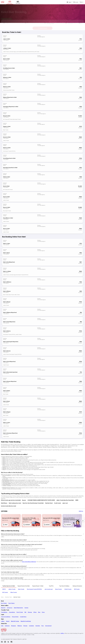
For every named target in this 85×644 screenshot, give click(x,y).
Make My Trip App (15, 621)
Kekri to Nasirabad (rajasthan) (10, 372)
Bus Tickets (4, 603)
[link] (11, 521)
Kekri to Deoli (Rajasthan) (9, 322)
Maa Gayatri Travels (17, 119)
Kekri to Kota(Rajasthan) (9, 262)
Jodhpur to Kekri (7, 48)
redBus (3, 621)
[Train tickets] (18, 2)
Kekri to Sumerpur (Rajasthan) (10, 433)
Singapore (14, 626)
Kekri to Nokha (7, 391)
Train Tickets (11, 603)
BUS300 (47, 525)
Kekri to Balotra (7, 331)
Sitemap (30, 612)
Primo (43, 612)
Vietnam (25, 626)
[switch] (80, 22)
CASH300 (68, 525)
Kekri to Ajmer (7, 253)
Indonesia (7, 626)
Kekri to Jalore (7, 423)
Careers (26, 608)
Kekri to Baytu (7, 401)
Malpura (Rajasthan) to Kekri (10, 97)
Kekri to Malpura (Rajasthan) (10, 312)
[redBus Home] (3, 2)
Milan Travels (12, 90)
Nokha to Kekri (7, 177)
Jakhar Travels (6, 52)
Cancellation (12, 612)
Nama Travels (11, 295)
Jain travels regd (12, 52)
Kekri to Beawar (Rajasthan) (10, 381)
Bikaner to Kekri (7, 87)
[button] (12, 22)
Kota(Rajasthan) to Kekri (9, 68)
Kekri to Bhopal (7, 302)
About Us (3, 608)
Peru (43, 626)
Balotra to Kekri (7, 148)
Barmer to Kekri (7, 137)
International (48, 626)
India (2, 626)
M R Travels (37, 52)
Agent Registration (18, 608)
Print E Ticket (20, 612)
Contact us (10, 608)
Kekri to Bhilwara (7, 282)
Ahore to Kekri (7, 229)
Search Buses (43, 27)
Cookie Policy (23, 617)
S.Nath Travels (6, 365)
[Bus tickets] (10, 2)
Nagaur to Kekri (7, 126)
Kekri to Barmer (7, 351)
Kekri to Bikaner (7, 291)
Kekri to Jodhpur (7, 271)
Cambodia (31, 626)
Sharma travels (6, 90)
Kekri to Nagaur (7, 412)
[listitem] (3, 516)
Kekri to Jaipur (7, 243)
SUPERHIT (27, 525)
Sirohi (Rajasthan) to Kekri (9, 158)
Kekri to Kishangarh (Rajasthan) (11, 342)
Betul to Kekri (6, 186)
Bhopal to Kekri (7, 116)
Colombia (38, 626)
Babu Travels (6, 295)
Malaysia (20, 626)
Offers (35, 612)
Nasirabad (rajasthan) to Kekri (10, 168)
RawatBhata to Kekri (8, 218)
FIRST (5, 525)
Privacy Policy (15, 617)
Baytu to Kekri (7, 197)
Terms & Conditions (6, 617)
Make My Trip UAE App (26, 621)
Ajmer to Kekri (7, 59)
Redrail (8, 621)
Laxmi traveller (19, 52)
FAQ (25, 612)
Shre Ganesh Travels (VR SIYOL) (28, 52)
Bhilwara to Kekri (7, 77)
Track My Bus (4, 612)
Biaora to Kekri (7, 207)
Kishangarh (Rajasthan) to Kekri (11, 107)
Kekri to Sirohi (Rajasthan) (9, 362)
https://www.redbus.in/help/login (29, 562)
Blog (39, 612)
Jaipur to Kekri (7, 39)
